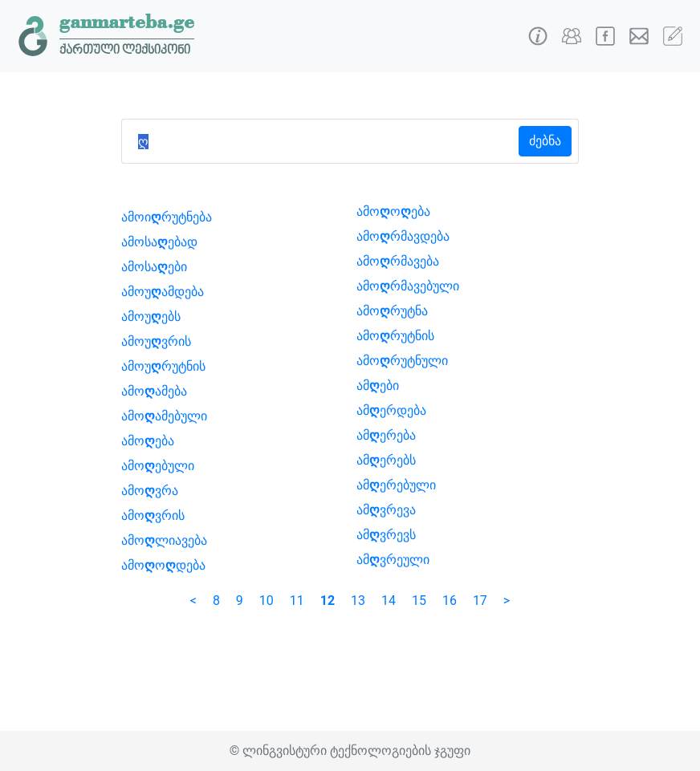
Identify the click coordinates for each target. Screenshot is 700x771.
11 (297, 601)
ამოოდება (163, 565)
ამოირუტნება (167, 217)
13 (358, 601)
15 (419, 601)
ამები (378, 385)
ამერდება (391, 410)
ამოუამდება (163, 292)
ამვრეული (393, 560)
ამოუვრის (156, 341)
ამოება (148, 441)
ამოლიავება (164, 540)
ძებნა (545, 141)
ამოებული (158, 466)
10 (267, 601)
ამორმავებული (408, 286)
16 (450, 601)
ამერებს (386, 460)
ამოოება (393, 211)
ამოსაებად (159, 242)
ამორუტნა (392, 311)
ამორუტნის (395, 336)
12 (328, 601)
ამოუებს (151, 317)
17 (480, 601)
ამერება (386, 435)
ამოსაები (154, 267)
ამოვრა (150, 491)
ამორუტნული (402, 361)
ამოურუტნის (163, 366)
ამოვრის (153, 515)
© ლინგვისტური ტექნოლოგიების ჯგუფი (350, 751)
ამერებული (396, 485)
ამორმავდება (403, 236)
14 (389, 601)
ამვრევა (386, 510)
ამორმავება (398, 261)
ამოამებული (164, 416)
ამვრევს (386, 535)
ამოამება (154, 391)
